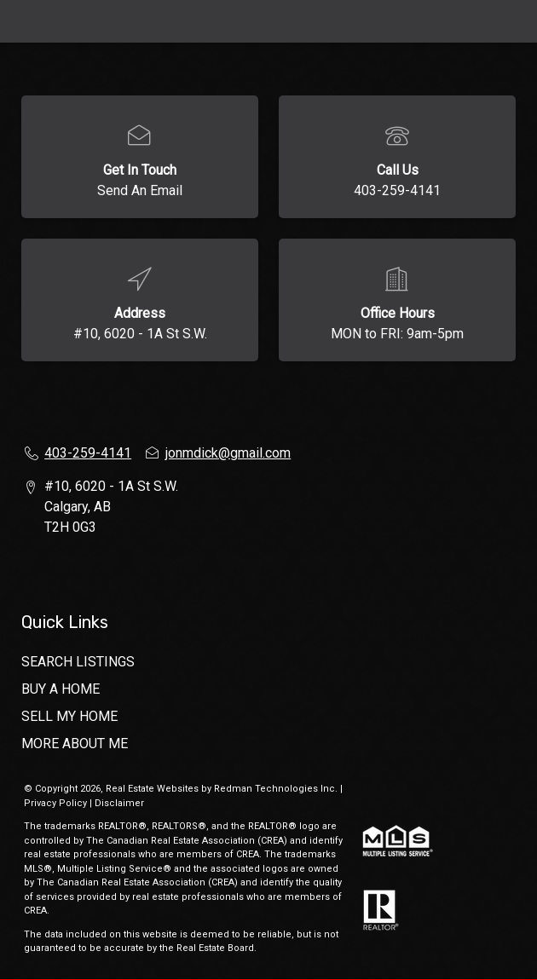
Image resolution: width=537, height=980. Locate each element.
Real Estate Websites (153, 789)
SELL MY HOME (69, 716)
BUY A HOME (61, 689)
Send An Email (140, 190)
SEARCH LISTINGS (78, 662)
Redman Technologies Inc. (277, 789)
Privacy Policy (55, 803)
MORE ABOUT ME (75, 744)
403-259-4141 (397, 190)
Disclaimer (119, 803)
